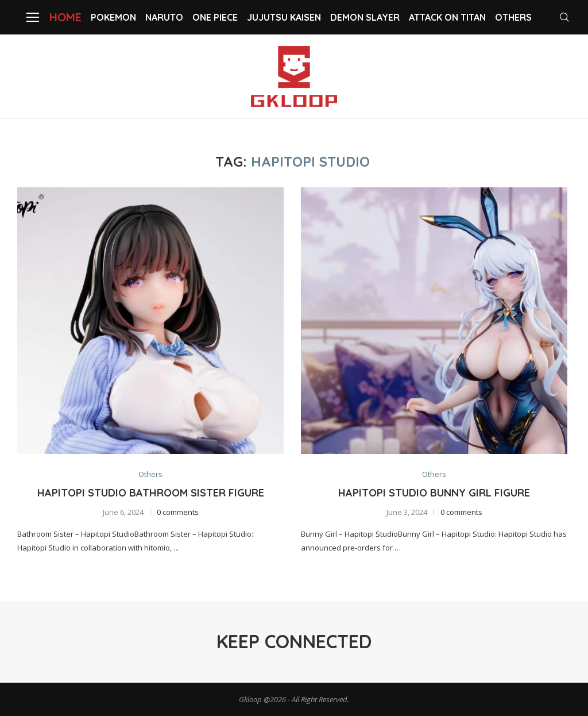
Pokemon (113, 17)
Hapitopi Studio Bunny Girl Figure (434, 493)
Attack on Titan (447, 17)
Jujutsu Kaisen (284, 17)
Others (513, 17)
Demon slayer (365, 17)
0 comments (178, 513)
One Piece (215, 17)
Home (65, 17)
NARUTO (164, 17)
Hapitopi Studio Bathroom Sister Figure (151, 493)
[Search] (565, 17)
